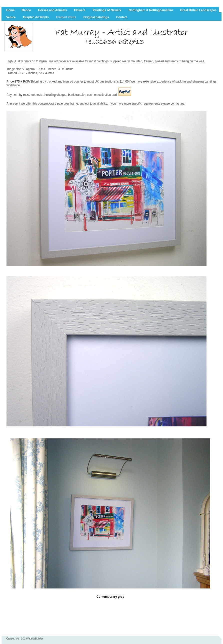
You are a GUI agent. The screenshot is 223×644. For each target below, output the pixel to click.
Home (10, 10)
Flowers (80, 10)
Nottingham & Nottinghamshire (151, 10)
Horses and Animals (52, 10)
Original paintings (96, 17)
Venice (11, 17)
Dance (26, 10)
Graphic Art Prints (36, 17)
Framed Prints (66, 17)
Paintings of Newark (107, 10)
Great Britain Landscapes (198, 10)
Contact (122, 17)
